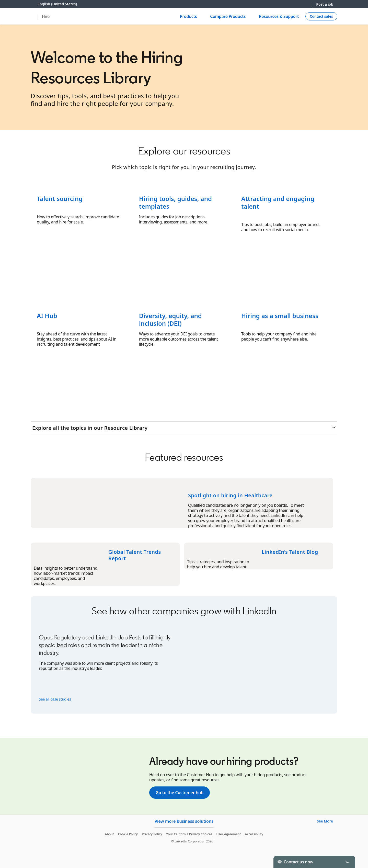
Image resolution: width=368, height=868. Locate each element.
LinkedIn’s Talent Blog (290, 552)
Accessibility (254, 834)
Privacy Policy (152, 834)
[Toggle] (347, 862)
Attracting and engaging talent (278, 202)
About (109, 834)
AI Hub (47, 316)
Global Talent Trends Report (135, 555)
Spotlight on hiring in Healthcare (230, 495)
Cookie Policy (128, 834)
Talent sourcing (60, 199)
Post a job (325, 4)
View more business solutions (184, 821)
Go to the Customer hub (180, 793)
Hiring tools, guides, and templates (175, 202)
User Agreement (228, 834)
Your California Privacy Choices (189, 834)
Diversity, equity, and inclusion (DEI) (170, 319)
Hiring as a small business (280, 316)
